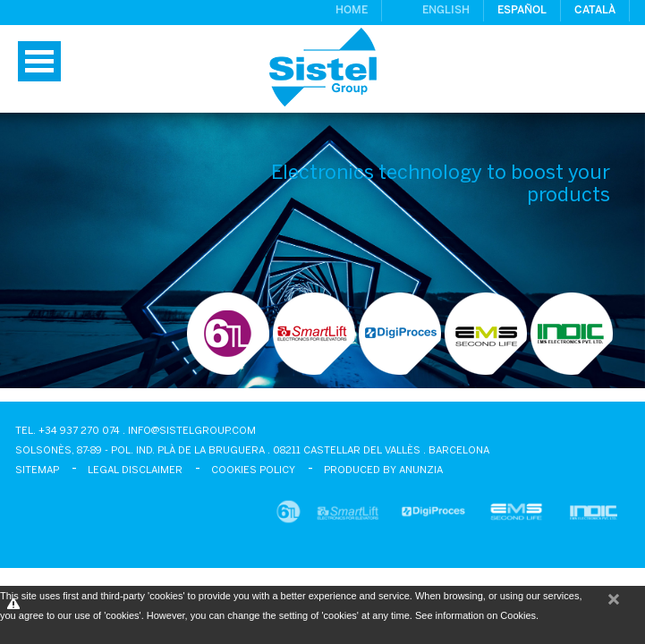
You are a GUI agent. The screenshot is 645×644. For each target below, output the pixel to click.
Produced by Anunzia (383, 470)
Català (595, 10)
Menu (39, 61)
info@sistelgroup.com (192, 431)
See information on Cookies (475, 615)
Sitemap (37, 470)
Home (352, 10)
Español (522, 10)
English (446, 10)
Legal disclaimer (135, 470)
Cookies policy (253, 470)
